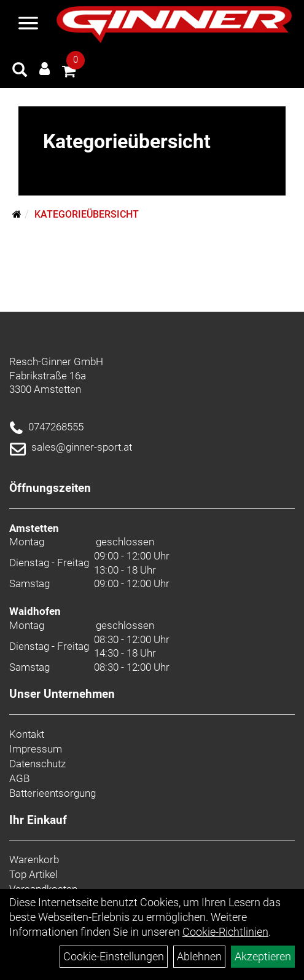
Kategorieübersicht (87, 214)
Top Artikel (33, 874)
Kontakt (27, 734)
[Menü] (28, 25)
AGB (19, 778)
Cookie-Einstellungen (114, 956)
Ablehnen (199, 956)
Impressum (36, 749)
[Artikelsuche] (20, 71)
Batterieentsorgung (53, 793)
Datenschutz (37, 764)
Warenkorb (34, 859)
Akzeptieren (263, 956)
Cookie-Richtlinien (225, 932)
